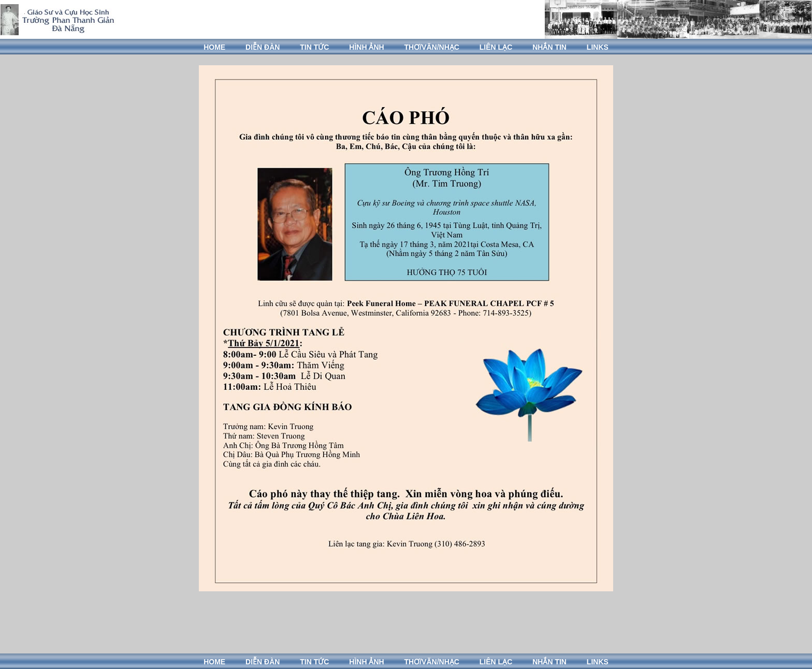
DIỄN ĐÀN (263, 47)
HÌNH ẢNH (366, 47)
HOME (214, 47)
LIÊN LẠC (496, 47)
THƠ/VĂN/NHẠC (432, 47)
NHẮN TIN (549, 47)
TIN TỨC (314, 47)
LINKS (598, 47)
